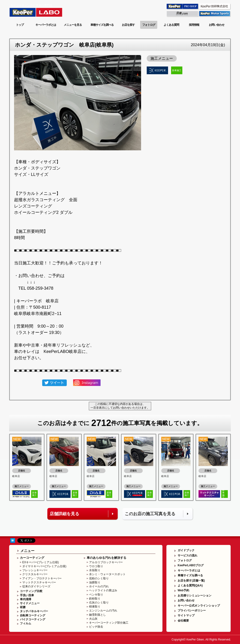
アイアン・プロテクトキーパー (42, 578)
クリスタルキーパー (35, 574)
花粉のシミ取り (99, 578)
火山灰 (93, 619)
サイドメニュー (30, 603)
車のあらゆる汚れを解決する (107, 558)
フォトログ (149, 25)
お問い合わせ (217, 25)
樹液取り (95, 607)
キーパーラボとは (46, 25)
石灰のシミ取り (99, 603)
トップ (20, 25)
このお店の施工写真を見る (150, 514)
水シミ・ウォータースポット (107, 574)
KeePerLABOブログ (191, 565)
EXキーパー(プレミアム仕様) (41, 562)
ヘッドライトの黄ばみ (103, 590)
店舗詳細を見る (64, 514)
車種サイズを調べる (102, 25)
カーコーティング (32, 558)
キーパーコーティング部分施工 (109, 623)
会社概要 (183, 621)
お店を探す (128, 25)
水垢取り (95, 570)
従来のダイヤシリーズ (36, 586)
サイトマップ (186, 615)
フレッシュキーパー (35, 570)
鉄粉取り (95, 599)
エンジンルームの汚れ (103, 611)
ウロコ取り (96, 566)
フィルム (26, 623)
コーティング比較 (31, 591)
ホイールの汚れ (99, 586)
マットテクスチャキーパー (39, 582)
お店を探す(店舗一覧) (191, 581)
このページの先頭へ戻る (212, 533)
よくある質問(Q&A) (190, 585)
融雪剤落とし (97, 615)
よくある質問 (171, 25)
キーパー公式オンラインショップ (199, 606)
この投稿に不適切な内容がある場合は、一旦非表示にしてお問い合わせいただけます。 (120, 406)
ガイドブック (186, 550)
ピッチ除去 (96, 627)
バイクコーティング (33, 619)
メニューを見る (73, 25)
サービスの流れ (187, 555)
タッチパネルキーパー (34, 611)
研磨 (23, 607)
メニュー (27, 551)
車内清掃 (26, 599)
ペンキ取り (96, 595)
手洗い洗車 (27, 595)
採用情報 (194, 25)
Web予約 (183, 590)
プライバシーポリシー (192, 611)
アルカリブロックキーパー (106, 562)
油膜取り (95, 582)
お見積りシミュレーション (195, 596)
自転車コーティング (33, 615)
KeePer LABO (43, 10)
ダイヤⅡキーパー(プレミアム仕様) (44, 566)
